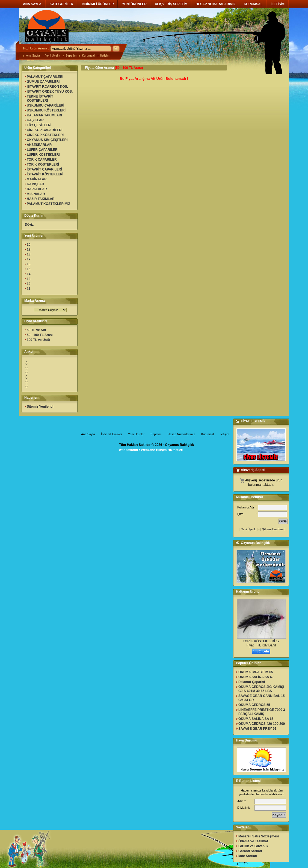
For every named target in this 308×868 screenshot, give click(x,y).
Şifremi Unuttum (273, 529)
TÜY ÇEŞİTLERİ (39, 125)
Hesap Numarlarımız (181, 434)
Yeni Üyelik (53, 55)
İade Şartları (248, 856)
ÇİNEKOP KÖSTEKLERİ (45, 135)
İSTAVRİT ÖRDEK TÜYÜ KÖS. (50, 92)
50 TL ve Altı (36, 330)
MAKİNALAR (37, 179)
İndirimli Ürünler (112, 434)
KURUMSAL (253, 4)
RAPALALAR (37, 189)
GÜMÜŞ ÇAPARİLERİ (43, 82)
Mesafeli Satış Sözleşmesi (259, 836)
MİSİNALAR (36, 194)
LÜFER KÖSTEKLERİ (43, 155)
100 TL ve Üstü (38, 340)
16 (29, 264)
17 (29, 259)
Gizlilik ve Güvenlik (253, 846)
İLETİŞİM (278, 4)
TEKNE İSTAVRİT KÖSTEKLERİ (40, 98)
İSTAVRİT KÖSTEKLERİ (45, 174)
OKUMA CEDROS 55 (254, 705)
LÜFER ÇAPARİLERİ (43, 150)
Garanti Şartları (250, 851)
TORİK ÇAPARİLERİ (42, 160)
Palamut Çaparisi (252, 682)
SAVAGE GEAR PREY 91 (257, 729)
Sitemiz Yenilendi (40, 407)
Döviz (29, 225)
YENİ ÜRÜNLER (134, 4)
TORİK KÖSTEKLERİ (43, 164)
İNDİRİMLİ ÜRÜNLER (98, 4)
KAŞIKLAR (35, 120)
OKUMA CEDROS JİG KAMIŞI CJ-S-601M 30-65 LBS (261, 689)
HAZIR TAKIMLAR (41, 199)
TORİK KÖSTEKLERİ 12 (261, 641)
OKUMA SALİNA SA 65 (256, 719)
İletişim (105, 55)
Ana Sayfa (33, 55)
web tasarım (128, 450)
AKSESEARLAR (39, 145)
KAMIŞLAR (35, 184)
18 (29, 254)
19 (29, 249)
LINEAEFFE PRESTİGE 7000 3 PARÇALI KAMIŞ (262, 712)
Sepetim (71, 55)
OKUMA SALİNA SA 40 (256, 677)
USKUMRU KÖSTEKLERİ (46, 110)
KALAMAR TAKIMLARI (44, 115)
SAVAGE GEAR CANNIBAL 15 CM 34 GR (261, 698)
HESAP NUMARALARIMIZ (215, 4)
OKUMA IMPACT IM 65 (256, 672)
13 (29, 279)
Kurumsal (88, 55)
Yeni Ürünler (136, 434)
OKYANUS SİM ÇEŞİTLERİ (47, 140)
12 (29, 284)
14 (29, 274)
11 (29, 289)
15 (29, 269)
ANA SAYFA (32, 4)
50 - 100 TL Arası (40, 335)
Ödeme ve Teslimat (253, 841)
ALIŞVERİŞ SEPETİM (171, 4)
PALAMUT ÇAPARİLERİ (45, 77)
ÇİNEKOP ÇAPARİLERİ (45, 130)
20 (29, 245)
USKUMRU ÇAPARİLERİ (45, 105)
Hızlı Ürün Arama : (36, 48)
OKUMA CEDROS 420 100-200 (262, 724)
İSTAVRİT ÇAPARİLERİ (44, 169)
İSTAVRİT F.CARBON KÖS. (47, 87)
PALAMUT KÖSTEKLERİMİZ (48, 204)
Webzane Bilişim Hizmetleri (162, 450)
